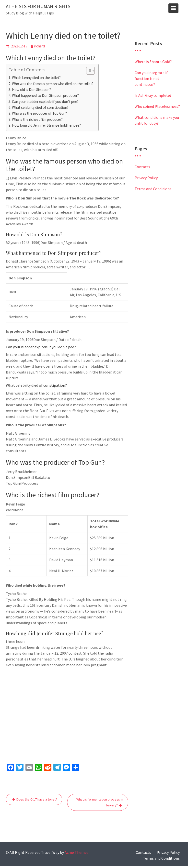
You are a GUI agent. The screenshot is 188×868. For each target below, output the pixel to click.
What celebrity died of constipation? (40, 107)
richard (40, 46)
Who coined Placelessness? (157, 106)
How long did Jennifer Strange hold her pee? (46, 125)
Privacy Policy (146, 178)
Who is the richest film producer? (37, 119)
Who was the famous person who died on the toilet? (53, 84)
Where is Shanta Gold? (153, 62)
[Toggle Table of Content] (88, 71)
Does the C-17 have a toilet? (37, 799)
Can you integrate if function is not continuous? (151, 78)
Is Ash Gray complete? (153, 95)
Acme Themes (76, 852)
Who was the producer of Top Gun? (39, 113)
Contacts (142, 167)
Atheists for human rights (38, 6)
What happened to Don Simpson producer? (45, 95)
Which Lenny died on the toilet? (36, 78)
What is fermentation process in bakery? (100, 802)
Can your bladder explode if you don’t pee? (45, 102)
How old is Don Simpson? (31, 90)
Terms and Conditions (153, 189)
